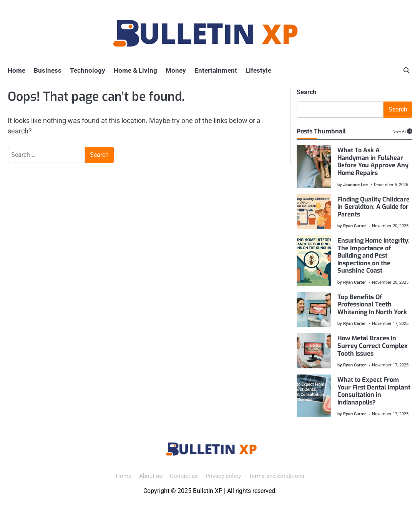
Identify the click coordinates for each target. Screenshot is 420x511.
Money (176, 70)
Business (48, 70)
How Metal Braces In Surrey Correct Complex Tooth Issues (373, 346)
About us (151, 476)
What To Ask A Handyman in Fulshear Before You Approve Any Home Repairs (373, 161)
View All (400, 131)
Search (306, 92)
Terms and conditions (276, 476)
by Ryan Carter (352, 226)
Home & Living (135, 70)
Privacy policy (223, 476)
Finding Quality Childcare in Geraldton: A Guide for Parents (374, 207)
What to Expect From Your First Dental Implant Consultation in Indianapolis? (374, 391)
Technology (88, 70)
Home (17, 70)
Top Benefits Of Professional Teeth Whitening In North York (373, 305)
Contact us (184, 476)
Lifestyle (258, 70)
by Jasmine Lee (353, 185)
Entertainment (216, 70)
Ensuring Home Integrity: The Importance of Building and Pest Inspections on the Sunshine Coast (374, 255)
